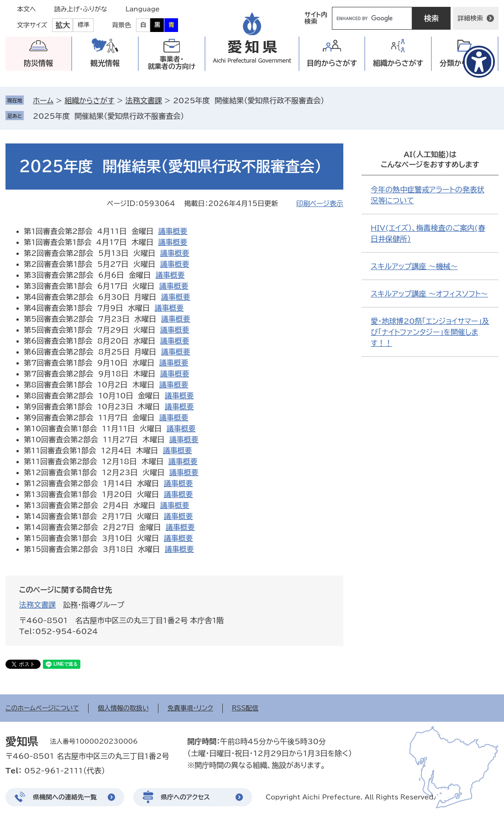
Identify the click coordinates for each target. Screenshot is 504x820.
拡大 (63, 25)
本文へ (26, 9)
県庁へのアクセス (185, 797)
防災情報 (38, 63)
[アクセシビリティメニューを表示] (479, 62)
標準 (84, 25)
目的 (332, 63)
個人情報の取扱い (123, 708)
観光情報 (105, 63)
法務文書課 (144, 101)
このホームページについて (42, 708)
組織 (398, 63)
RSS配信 (245, 708)
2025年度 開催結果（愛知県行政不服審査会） (108, 116)
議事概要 (173, 231)
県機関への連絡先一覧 (65, 797)
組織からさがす (89, 101)
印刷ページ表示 (320, 204)
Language (143, 9)
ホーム (43, 101)
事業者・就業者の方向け (172, 63)
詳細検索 (470, 18)
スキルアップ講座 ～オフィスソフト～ (429, 294)
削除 (190, 116)
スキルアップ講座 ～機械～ (414, 266)
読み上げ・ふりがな (81, 9)
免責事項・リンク (190, 708)
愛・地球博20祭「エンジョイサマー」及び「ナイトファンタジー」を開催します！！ (430, 332)
